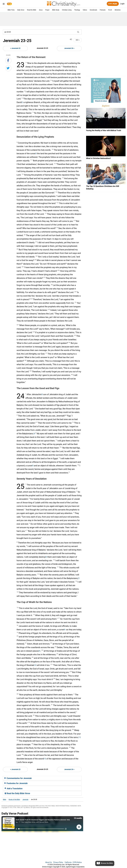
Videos (85, 10)
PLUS (110, 10)
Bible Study (56, 10)
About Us (48, 862)
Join (113, 4)
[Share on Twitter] (8, 68)
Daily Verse (21, 10)
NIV (78, 40)
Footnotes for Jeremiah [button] (16, 783)
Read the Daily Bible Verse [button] (17, 793)
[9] (39, 651)
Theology (77, 10)
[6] (46, 557)
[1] (22, 102)
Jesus (41, 10)
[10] (35, 665)
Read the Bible (32, 10)
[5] (33, 466)
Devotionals (93, 10)
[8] (64, 630)
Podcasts (103, 10)
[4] (34, 434)
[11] (80, 737)
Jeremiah (25, 799)
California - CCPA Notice (73, 862)
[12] (45, 759)
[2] (36, 154)
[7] (79, 578)
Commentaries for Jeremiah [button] (18, 778)
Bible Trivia (11, 10)
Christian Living (67, 10)
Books (14, 799)
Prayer (47, 10)
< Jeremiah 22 (15, 48)
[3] (42, 394)
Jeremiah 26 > (69, 48)
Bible (5, 799)
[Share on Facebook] (8, 61)
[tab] (42, 778)
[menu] (4, 4)
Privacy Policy (58, 862)
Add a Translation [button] (14, 789)
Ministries (118, 10)
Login (122, 4)
